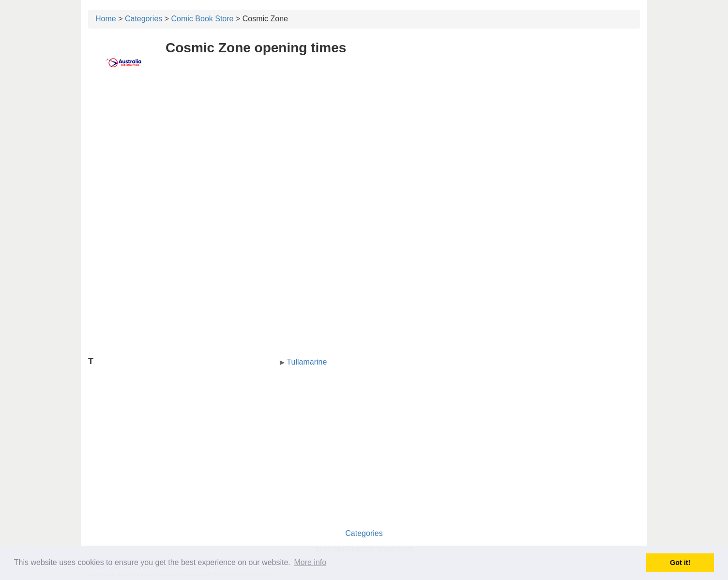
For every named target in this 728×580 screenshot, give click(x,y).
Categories (144, 19)
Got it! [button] (680, 563)
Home (106, 19)
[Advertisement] (364, 153)
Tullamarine (307, 362)
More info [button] (310, 562)
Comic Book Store (203, 19)
